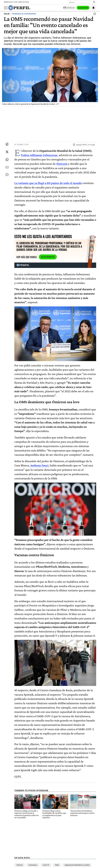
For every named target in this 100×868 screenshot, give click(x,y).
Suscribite (83, 8)
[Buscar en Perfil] (94, 2)
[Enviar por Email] (7, 167)
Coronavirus (33, 865)
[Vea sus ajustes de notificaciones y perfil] (93, 8)
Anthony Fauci (39, 465)
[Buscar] (81, 2)
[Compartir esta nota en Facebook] (7, 144)
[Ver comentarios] (94, 14)
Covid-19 (46, 865)
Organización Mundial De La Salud (77, 865)
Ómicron (20, 865)
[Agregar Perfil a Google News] (84, 145)
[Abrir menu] (6, 8)
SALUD (7, 14)
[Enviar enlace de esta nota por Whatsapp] (7, 160)
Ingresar (71, 8)
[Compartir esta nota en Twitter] (7, 152)
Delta (57, 865)
